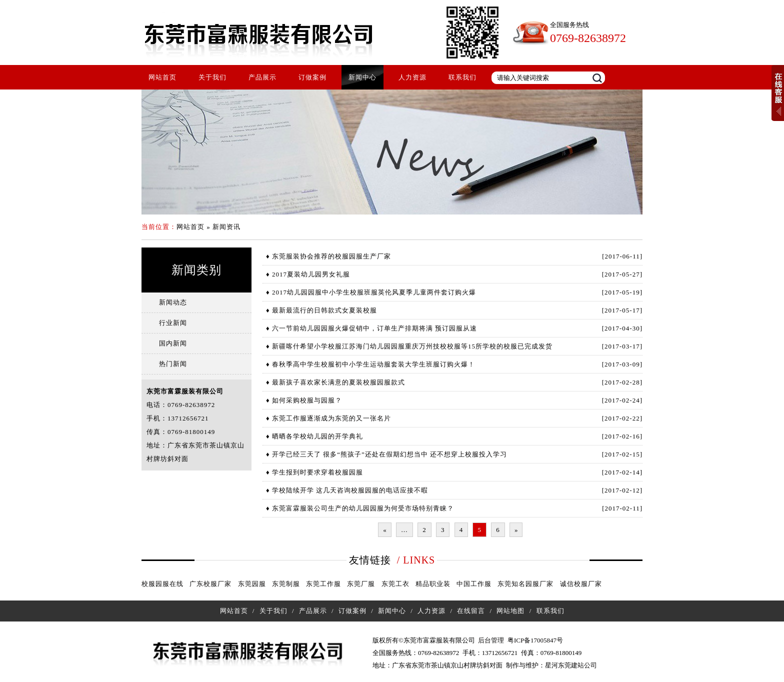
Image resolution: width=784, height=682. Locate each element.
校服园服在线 (162, 584)
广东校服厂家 (210, 584)
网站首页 (162, 77)
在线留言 (471, 611)
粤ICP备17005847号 (535, 640)
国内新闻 (173, 343)
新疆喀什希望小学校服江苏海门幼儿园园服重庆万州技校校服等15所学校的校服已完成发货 (412, 346)
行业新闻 (173, 323)
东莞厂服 (361, 584)
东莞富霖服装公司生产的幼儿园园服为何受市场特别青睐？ (363, 508)
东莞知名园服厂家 (525, 584)
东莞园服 (252, 584)
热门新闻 (173, 364)
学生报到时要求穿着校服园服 (317, 472)
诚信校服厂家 (581, 584)
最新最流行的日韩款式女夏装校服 (324, 310)
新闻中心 (362, 77)
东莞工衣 (395, 584)
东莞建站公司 (577, 665)
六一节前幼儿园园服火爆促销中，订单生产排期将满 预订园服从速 (374, 328)
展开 (778, 93)
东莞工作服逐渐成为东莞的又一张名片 (331, 418)
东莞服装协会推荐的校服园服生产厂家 (331, 256)
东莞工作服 (323, 584)
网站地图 (510, 611)
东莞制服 (286, 584)
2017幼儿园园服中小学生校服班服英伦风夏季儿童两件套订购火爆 (374, 292)
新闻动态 (173, 302)
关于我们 (212, 77)
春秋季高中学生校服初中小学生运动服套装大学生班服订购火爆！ (373, 364)
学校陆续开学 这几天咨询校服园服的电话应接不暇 (350, 490)
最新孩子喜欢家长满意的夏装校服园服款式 (338, 382)
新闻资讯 (226, 227)
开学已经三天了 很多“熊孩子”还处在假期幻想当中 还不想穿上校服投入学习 (389, 454)
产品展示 (262, 77)
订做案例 (312, 77)
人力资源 (412, 77)
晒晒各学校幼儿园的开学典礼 (317, 436)
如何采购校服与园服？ (307, 400)
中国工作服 (474, 584)
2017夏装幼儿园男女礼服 (311, 274)
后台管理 (491, 640)
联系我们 (462, 77)
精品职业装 (433, 584)
